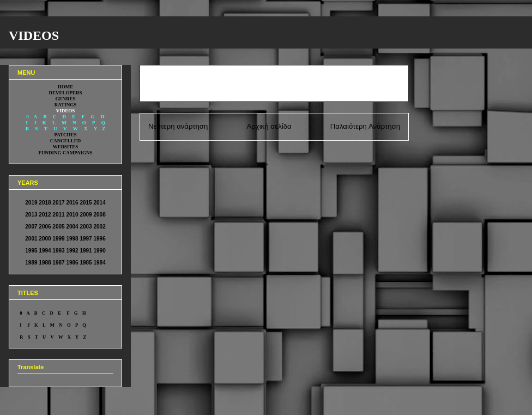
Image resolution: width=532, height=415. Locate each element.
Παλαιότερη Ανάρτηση (365, 126)
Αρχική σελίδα (269, 126)
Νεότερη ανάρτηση (178, 126)
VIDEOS (34, 35)
